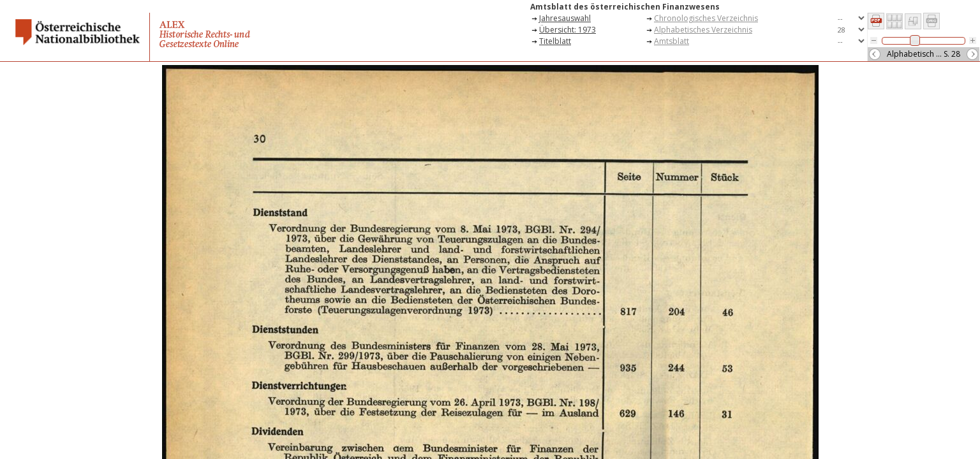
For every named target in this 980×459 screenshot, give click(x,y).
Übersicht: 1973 (568, 30)
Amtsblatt (672, 41)
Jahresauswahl (565, 18)
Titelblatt (555, 41)
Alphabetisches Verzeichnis (703, 30)
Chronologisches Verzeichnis (706, 18)
